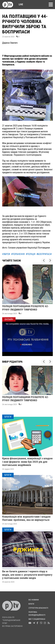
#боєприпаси (44, 254)
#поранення (18, 254)
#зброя (6, 254)
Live (20, 4)
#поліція (31, 254)
